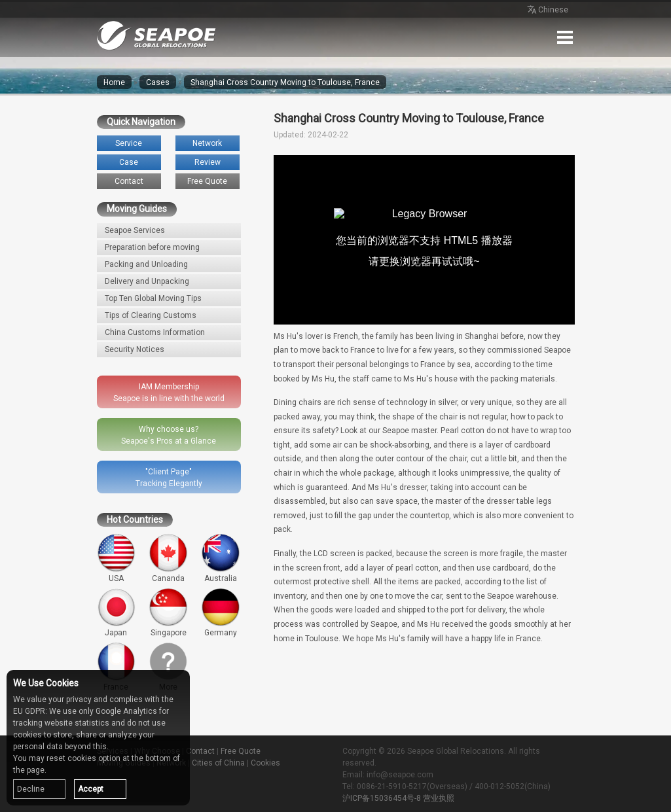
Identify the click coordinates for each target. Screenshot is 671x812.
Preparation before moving (152, 247)
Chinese (547, 10)
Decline (31, 789)
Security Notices (135, 349)
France (117, 667)
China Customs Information (155, 332)
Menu (565, 37)
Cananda (168, 558)
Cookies (265, 763)
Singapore (168, 612)
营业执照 (439, 798)
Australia (221, 558)
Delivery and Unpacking (147, 281)
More (168, 667)
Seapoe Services (135, 230)
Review (208, 162)
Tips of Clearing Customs (151, 315)
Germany (221, 612)
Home (114, 82)
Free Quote (207, 181)
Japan (117, 612)
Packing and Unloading (146, 264)
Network (207, 143)
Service (129, 143)
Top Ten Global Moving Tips (153, 298)
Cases (158, 82)
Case (129, 162)
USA (117, 558)
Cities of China (218, 763)
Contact (129, 181)
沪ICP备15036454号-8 (382, 798)
